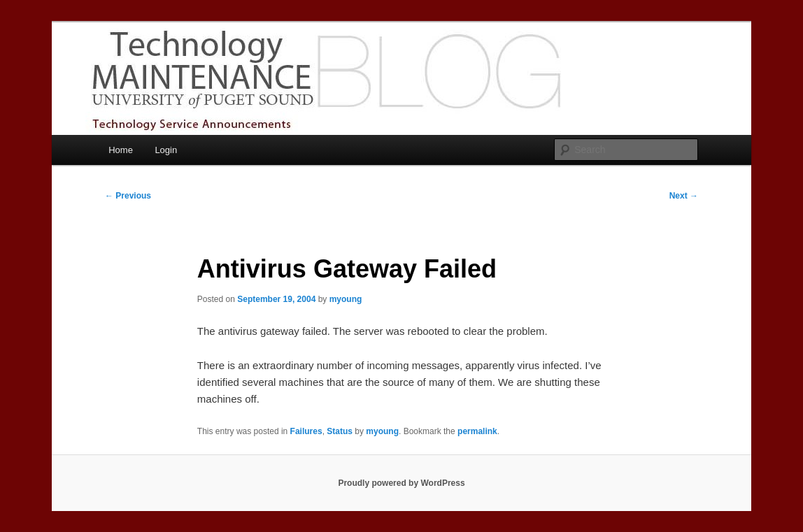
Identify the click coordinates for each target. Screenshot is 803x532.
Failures (306, 431)
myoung (346, 299)
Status (340, 431)
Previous (128, 196)
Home (121, 150)
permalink (477, 431)
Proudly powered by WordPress (401, 483)
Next (684, 196)
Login (166, 150)
